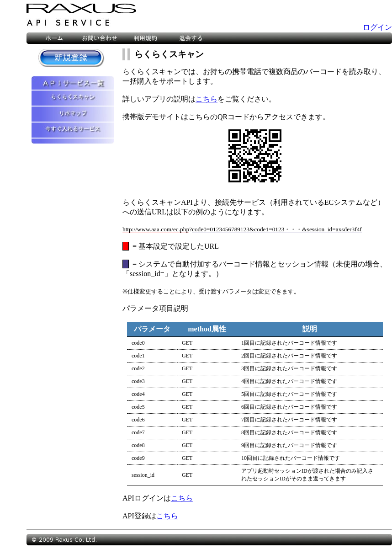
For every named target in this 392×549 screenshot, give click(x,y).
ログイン (377, 27)
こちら (207, 99)
